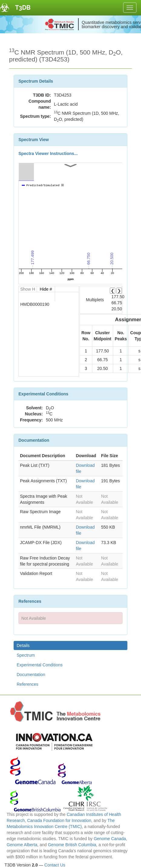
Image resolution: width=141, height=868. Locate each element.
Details (23, 645)
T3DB (23, 8)
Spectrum (26, 655)
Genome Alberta (22, 845)
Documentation (31, 675)
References (28, 684)
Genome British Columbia (72, 845)
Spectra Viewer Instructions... (48, 153)
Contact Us (55, 865)
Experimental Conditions (40, 665)
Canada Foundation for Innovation (59, 820)
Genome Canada (110, 839)
